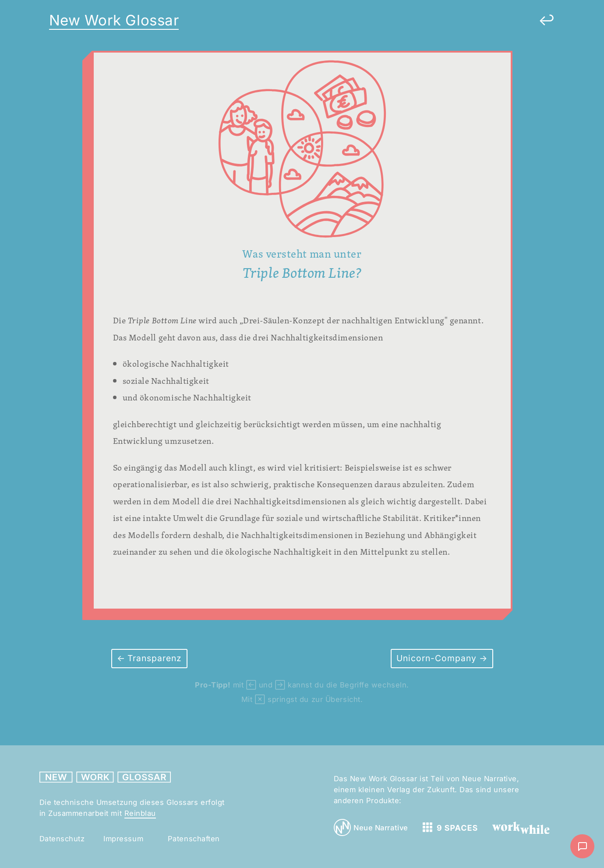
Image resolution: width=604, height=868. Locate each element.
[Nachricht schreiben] (582, 846)
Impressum (123, 839)
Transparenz (153, 658)
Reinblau (140, 813)
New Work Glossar (114, 20)
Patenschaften (194, 839)
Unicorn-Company (438, 658)
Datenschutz (62, 839)
